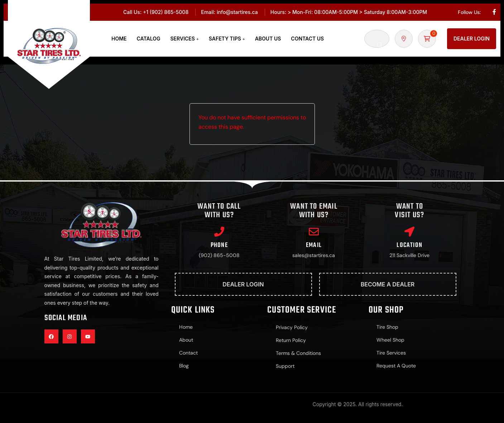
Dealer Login (472, 39)
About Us (268, 39)
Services (183, 39)
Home (119, 39)
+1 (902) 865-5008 (166, 12)
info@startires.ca (237, 12)
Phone (219, 246)
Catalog (149, 39)
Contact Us (307, 39)
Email (314, 246)
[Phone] (219, 232)
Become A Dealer (388, 285)
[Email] (314, 232)
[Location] (409, 232)
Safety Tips (225, 39)
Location (409, 246)
